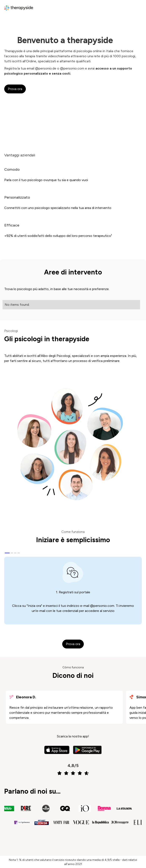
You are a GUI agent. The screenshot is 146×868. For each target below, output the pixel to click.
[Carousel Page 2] (12, 553)
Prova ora (15, 89)
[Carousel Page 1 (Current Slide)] (7, 553)
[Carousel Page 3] (15, 553)
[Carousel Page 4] (19, 553)
